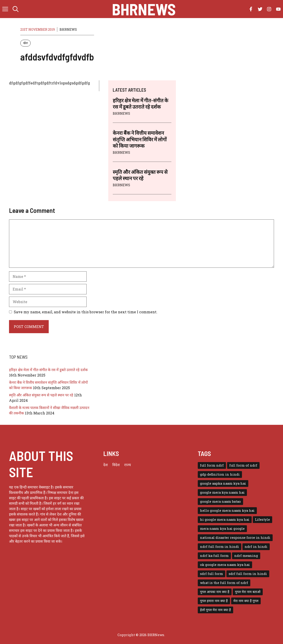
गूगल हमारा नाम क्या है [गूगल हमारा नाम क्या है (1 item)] (214, 601)
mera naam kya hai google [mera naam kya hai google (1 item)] (222, 529)
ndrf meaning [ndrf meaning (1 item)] (246, 556)
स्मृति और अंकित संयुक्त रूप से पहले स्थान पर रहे (41, 395)
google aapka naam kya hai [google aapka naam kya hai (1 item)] (223, 483)
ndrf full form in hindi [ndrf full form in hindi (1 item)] (220, 547)
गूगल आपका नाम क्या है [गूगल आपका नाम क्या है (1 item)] (215, 592)
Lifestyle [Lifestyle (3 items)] (262, 520)
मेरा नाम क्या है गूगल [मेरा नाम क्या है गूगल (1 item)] (246, 601)
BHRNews (144, 9)
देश (106, 465)
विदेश (116, 465)
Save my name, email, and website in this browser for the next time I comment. (86, 312)
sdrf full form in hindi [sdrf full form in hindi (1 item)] (248, 574)
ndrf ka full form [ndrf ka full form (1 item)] (214, 556)
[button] (16, 9)
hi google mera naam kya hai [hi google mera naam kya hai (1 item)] (225, 520)
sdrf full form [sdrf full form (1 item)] (212, 574)
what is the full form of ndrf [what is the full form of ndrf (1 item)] (224, 583)
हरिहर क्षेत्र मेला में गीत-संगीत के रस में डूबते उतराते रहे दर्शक (48, 370)
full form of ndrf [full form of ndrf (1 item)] (243, 465)
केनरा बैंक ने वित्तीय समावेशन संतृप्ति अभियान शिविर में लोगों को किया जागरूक (140, 139)
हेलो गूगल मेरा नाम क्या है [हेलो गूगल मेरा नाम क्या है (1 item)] (215, 610)
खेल (25, 43)
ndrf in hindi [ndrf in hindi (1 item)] (256, 547)
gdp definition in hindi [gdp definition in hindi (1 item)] (220, 474)
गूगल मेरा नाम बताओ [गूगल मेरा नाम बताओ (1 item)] (248, 592)
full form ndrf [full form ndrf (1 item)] (212, 465)
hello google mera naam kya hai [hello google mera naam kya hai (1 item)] (227, 510)
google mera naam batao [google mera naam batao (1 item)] (220, 501)
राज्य (128, 465)
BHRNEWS (68, 29)
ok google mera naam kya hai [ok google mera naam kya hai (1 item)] (225, 565)
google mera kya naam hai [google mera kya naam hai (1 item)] (222, 492)
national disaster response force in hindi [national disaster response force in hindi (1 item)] (235, 538)
